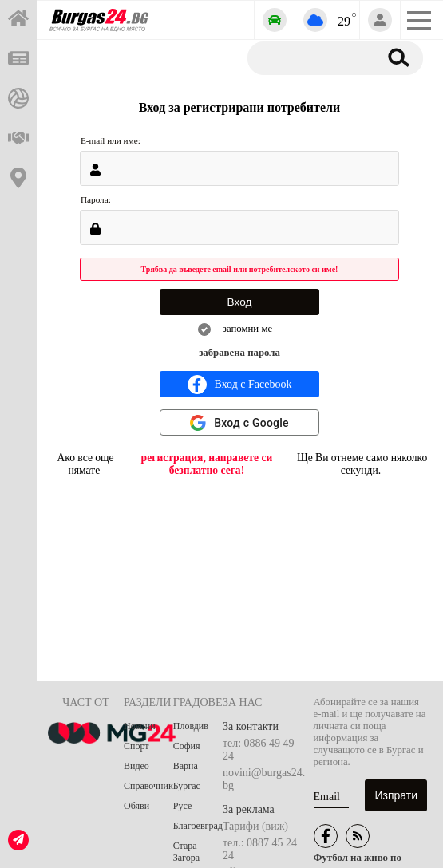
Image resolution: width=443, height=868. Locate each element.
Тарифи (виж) (255, 826)
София (187, 746)
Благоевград (198, 826)
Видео (136, 766)
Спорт (136, 746)
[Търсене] (310, 57)
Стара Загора (186, 852)
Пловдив (191, 726)
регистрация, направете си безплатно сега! (207, 464)
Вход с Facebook (240, 385)
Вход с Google (251, 423)
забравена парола (239, 353)
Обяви (136, 806)
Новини (140, 726)
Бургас (187, 786)
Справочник (148, 786)
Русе (182, 806)
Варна (186, 766)
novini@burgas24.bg (264, 779)
